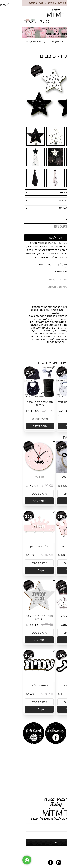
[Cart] (3, 22)
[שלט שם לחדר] (50, 681)
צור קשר (61, 770)
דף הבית (61, 762)
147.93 (11, 486)
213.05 (44, 411)
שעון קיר (17, 477)
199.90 (26, 486)
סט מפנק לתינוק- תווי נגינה (50, 402)
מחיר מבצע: (55, 227)
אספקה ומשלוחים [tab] (35, 279)
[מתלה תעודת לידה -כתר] (50, 542)
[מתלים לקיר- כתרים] (50, 611)
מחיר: (60, 220)
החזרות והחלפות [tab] (36, 287)
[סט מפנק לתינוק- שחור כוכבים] (18, 397)
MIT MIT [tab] (57, 280)
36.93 (40, 227)
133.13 (44, 486)
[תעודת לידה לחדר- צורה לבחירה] (17, 611)
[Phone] (20, 22)
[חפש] (14, 22)
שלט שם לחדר (50, 685)
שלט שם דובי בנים (50, 477)
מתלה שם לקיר (17, 685)
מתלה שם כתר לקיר (17, 546)
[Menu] (61, 23)
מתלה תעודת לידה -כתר (50, 546)
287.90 (59, 411)
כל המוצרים (59, 767)
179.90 (59, 486)
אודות (62, 765)
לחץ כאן (36, 272)
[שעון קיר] (17, 472)
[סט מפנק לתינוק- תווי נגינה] (50, 397)
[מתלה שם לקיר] (17, 681)
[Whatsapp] (26, 22)
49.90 (52, 220)
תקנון (63, 792)
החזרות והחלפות (57, 789)
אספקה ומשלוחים (56, 786)
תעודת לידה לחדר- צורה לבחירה (17, 617)
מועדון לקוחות (58, 773)
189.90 (59, 555)
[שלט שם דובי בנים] (50, 472)
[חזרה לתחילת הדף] (61, 864)
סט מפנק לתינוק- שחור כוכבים (18, 404)
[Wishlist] (9, 22)
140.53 (44, 555)
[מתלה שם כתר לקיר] (17, 542)
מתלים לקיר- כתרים (50, 616)
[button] (50, 426)
